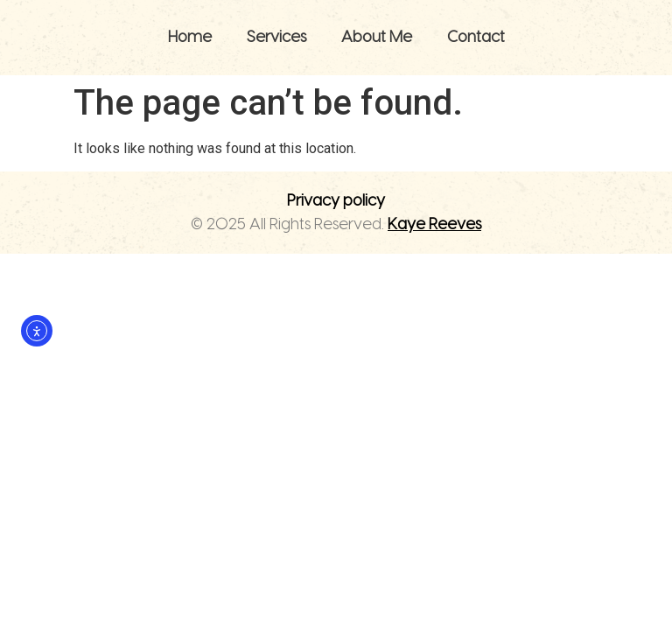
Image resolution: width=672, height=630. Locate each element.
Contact (476, 37)
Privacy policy (336, 201)
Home (190, 37)
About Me (377, 37)
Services (276, 37)
